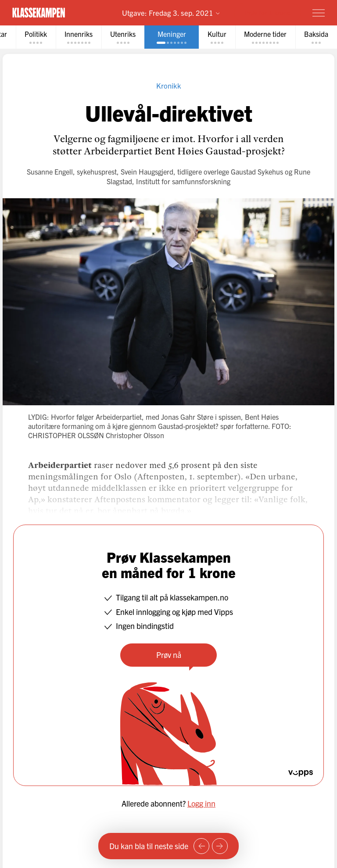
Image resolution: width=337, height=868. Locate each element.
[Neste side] (220, 846)
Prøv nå (169, 655)
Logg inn (201, 803)
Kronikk (169, 85)
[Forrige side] (201, 846)
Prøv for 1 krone (267, 13)
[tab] (36, 37)
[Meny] (319, 13)
